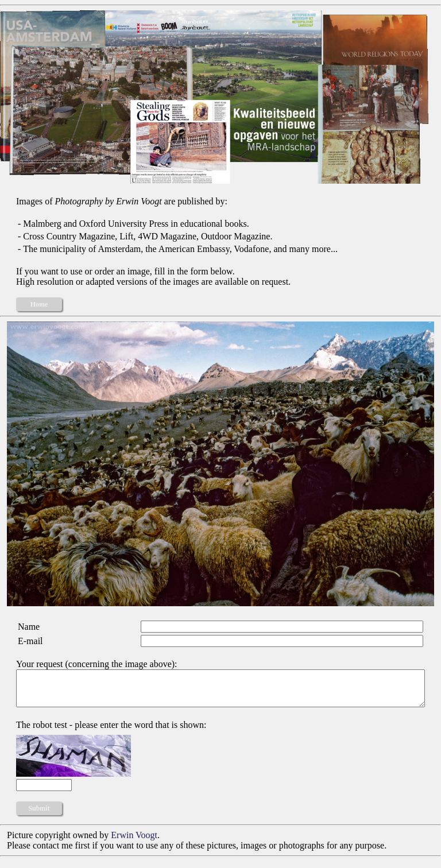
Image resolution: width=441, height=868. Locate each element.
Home (39, 304)
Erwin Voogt (134, 842)
